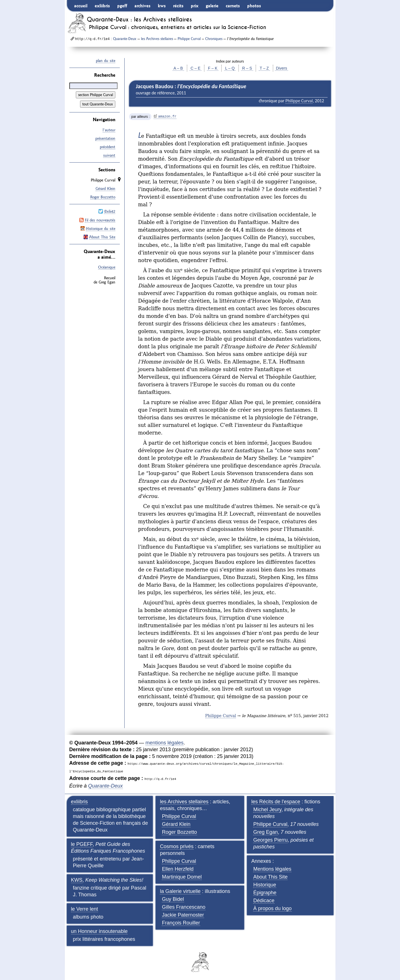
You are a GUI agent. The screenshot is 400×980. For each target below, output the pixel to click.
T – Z (264, 68)
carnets (233, 6)
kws (162, 6)
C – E (195, 68)
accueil (81, 6)
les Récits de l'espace (276, 802)
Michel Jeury (267, 810)
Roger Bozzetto (103, 197)
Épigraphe (265, 893)
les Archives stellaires (157, 39)
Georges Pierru (270, 840)
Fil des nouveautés (100, 220)
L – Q (230, 68)
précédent (108, 147)
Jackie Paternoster (183, 915)
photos (254, 6)
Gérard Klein (105, 189)
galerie (212, 6)
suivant (109, 155)
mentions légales (164, 743)
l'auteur (109, 130)
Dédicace (264, 901)
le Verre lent (85, 909)
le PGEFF (82, 844)
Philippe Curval (189, 39)
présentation (105, 138)
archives (142, 6)
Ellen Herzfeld (178, 869)
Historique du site (101, 228)
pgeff (122, 6)
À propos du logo (272, 908)
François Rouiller (181, 923)
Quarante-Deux (125, 39)
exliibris (102, 6)
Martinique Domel (182, 877)
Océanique (107, 267)
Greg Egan (265, 832)
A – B (178, 68)
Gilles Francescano (184, 907)
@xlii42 (110, 211)
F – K (213, 68)
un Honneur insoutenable (99, 931)
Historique (265, 885)
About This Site (102, 237)
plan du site (106, 61)
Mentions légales (272, 869)
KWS (77, 880)
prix (195, 6)
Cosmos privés (177, 846)
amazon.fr (167, 117)
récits (178, 6)
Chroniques (214, 39)
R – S (247, 68)
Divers (281, 68)
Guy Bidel (173, 899)
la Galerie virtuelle (180, 891)
